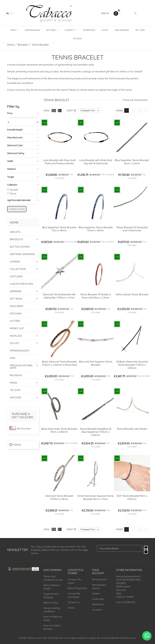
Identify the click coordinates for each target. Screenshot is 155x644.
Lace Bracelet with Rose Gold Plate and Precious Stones (59, 162)
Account (77, 39)
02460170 (26, 13)
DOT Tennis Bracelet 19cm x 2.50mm (132, 497)
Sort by (72, 110)
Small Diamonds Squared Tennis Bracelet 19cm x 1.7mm (96, 497)
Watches (15, 397)
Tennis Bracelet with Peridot (132, 429)
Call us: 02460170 (126, 602)
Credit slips (98, 599)
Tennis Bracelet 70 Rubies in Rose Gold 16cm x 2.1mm (96, 296)
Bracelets (16, 239)
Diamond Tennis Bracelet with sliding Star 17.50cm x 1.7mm (59, 296)
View (46, 110)
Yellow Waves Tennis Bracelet (132, 294)
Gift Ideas (51, 30)
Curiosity (69, 30)
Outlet (105, 30)
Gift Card (140, 30)
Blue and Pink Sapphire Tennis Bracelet (96, 363)
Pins (12, 358)
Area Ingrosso (122, 30)
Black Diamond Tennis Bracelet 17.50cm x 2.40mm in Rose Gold (59, 363)
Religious (16, 375)
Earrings (16, 291)
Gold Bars (16, 306)
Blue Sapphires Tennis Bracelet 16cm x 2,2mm (132, 162)
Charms (15, 262)
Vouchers (97, 610)
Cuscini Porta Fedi (21, 284)
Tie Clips (15, 390)
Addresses (98, 604)
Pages (120, 110)
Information (89, 30)
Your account (98, 571)
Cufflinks (16, 276)
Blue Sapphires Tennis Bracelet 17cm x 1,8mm (59, 229)
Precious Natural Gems (21, 367)
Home (13, 30)
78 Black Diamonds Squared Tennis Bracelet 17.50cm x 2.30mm (132, 365)
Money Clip (17, 328)
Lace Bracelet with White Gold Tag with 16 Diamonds (96, 162)
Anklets (15, 232)
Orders (96, 593)
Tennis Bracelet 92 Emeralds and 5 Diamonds (132, 229)
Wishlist (15, 445)
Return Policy (51, 603)
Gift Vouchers (24, 429)
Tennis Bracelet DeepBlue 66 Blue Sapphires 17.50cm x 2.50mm (96, 432)
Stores (71, 608)
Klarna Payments (77, 588)
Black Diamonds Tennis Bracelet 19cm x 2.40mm (59, 430)
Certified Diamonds (22, 254)
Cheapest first (90, 110)
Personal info (99, 579)
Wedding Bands (32, 30)
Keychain (16, 313)
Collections (18, 269)
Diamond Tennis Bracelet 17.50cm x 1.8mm (59, 497)
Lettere (15, 321)
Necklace (16, 336)
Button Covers (20, 247)
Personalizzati (20, 351)
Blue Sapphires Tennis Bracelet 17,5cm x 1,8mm (96, 229)
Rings (13, 383)
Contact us (74, 602)
